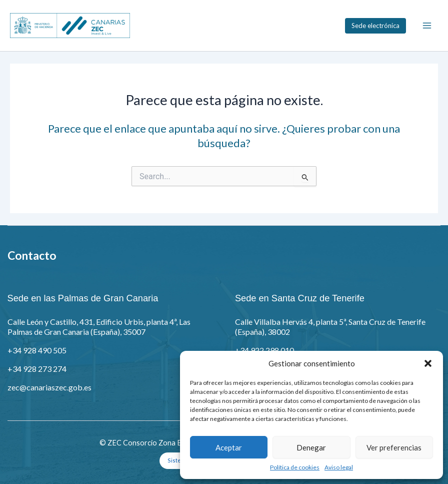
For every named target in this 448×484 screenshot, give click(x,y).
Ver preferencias (394, 447)
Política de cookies (295, 467)
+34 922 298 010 (264, 350)
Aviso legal (339, 467)
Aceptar (229, 447)
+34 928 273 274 (37, 369)
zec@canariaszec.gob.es (49, 387)
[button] (428, 363)
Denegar (311, 447)
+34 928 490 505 (37, 350)
